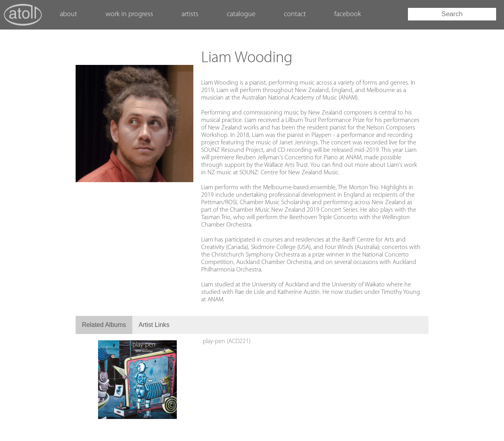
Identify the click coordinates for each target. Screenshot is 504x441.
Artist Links (154, 325)
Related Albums (104, 325)
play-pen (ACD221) (227, 341)
